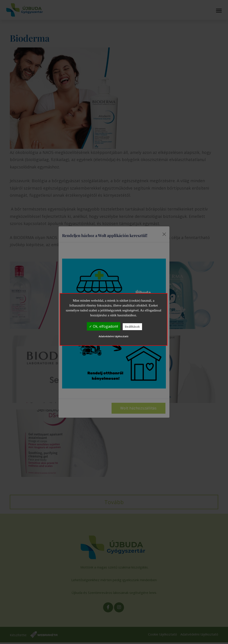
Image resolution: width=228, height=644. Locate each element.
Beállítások (132, 327)
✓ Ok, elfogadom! (104, 326)
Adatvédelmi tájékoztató (114, 336)
